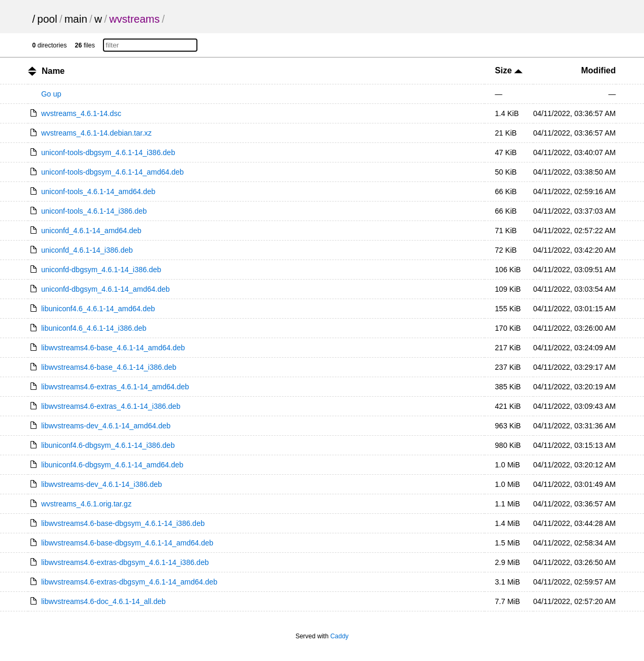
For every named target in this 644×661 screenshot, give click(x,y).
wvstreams (135, 19)
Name (53, 71)
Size (509, 70)
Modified (599, 70)
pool (48, 19)
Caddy (340, 636)
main (76, 19)
